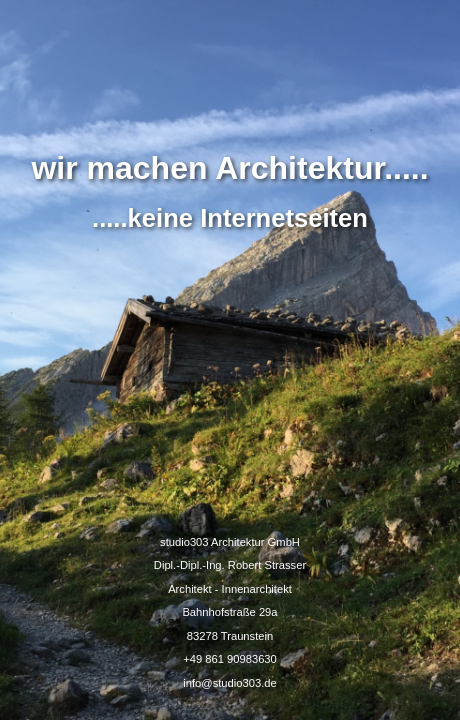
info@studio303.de (229, 683)
